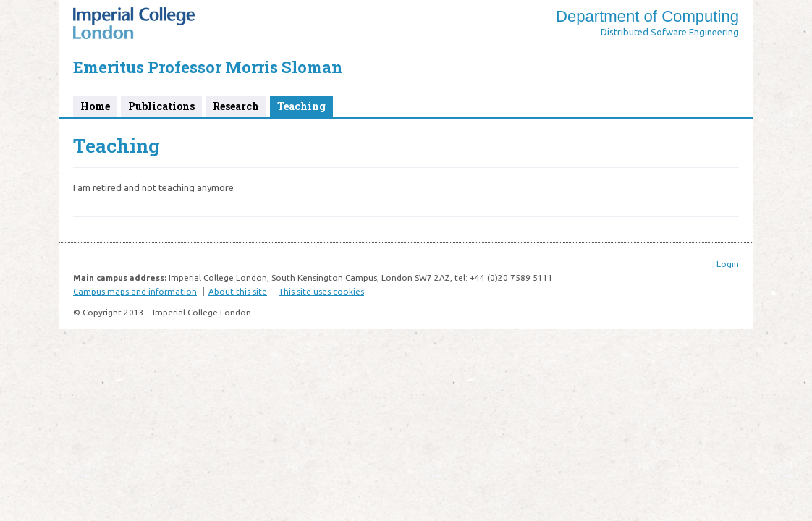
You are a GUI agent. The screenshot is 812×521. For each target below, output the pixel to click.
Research (236, 106)
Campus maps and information (135, 291)
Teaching (301, 106)
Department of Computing (647, 16)
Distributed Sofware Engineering (670, 32)
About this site (238, 291)
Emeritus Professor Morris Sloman (208, 67)
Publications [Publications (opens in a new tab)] (161, 106)
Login (728, 264)
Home (95, 106)
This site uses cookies (321, 291)
